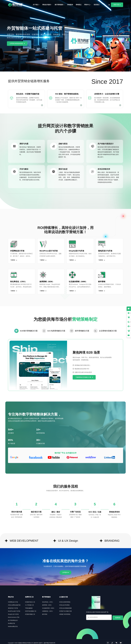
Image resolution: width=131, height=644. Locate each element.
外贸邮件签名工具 (30, 599)
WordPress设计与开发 (14, 609)
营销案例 (70, 5)
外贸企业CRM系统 (64, 602)
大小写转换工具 (29, 602)
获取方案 (117, 5)
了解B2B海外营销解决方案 (84, 375)
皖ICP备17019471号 (50, 640)
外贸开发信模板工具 (31, 609)
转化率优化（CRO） (48, 599)
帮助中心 (87, 5)
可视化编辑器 (29, 605)
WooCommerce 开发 (14, 615)
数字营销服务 (59, 5)
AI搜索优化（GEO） (48, 609)
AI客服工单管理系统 (65, 612)
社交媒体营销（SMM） (49, 605)
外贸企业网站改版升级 (14, 602)
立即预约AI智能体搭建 (17, 43)
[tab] (26, 328)
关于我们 (36, 5)
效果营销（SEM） (47, 602)
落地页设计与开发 (13, 605)
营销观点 (79, 5)
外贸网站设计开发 (13, 599)
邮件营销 (45, 612)
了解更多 (14, 260)
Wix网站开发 (12, 621)
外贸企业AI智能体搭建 (65, 605)
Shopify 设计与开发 (13, 612)
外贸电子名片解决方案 (65, 609)
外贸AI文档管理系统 (65, 599)
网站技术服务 (47, 5)
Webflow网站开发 (13, 624)
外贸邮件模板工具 (30, 612)
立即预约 (65, 570)
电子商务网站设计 (13, 618)
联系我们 (97, 5)
